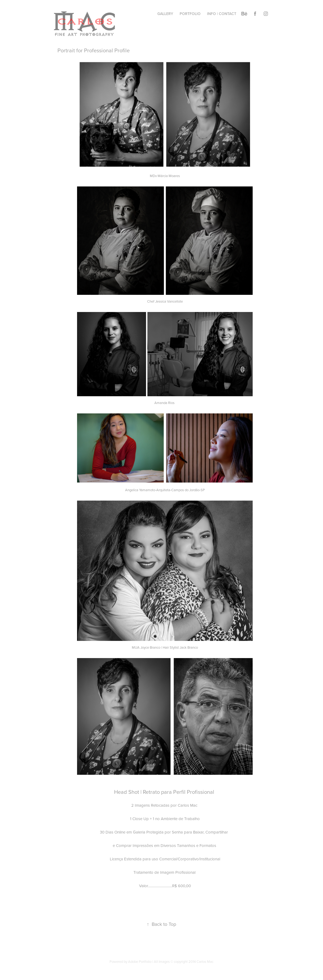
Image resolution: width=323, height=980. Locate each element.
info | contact (222, 14)
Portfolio (190, 14)
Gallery (165, 14)
